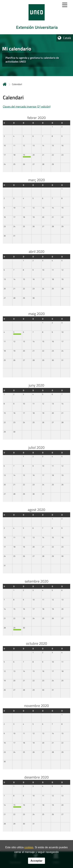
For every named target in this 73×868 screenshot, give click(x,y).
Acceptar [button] (36, 861)
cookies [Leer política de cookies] (29, 847)
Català (67, 38)
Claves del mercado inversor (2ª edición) (27, 107)
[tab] (36, 17)
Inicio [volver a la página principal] (5, 84)
